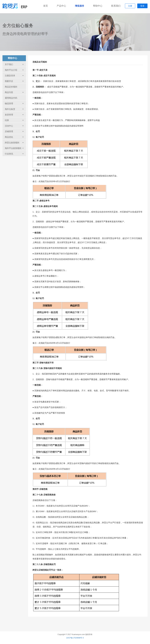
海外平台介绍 (14, 70)
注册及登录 (14, 76)
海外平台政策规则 (14, 148)
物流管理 (14, 103)
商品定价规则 (11, 87)
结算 (14, 120)
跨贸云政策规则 (14, 143)
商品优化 (14, 137)
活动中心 (14, 126)
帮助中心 (98, 6)
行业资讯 (14, 154)
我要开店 (14, 81)
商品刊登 (14, 92)
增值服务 (80, 6)
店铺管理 (14, 131)
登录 (142, 6)
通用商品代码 (11, 98)
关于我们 (14, 64)
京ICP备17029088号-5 (75, 638)
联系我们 (116, 6)
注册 (130, 6)
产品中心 (61, 6)
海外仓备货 (14, 109)
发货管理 (14, 115)
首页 (46, 6)
